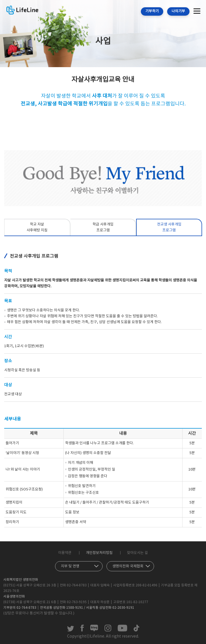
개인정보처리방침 (99, 553)
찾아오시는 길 (137, 553)
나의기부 (178, 11)
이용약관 (65, 553)
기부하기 (152, 11)
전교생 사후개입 (169, 228)
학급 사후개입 (103, 228)
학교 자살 (37, 228)
